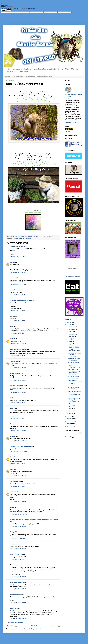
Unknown (13, 492)
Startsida (34, 626)
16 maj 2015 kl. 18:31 (18, 403)
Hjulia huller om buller (18, 246)
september (72, 334)
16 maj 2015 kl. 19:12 (18, 418)
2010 (69, 426)
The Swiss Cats (15, 481)
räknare (68, 131)
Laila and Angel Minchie (18, 349)
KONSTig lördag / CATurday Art (74, 388)
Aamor (12, 408)
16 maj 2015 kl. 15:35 (18, 368)
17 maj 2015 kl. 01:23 (18, 526)
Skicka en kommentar (16, 622)
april (70, 406)
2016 (69, 322)
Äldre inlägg (56, 626)
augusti (71, 337)
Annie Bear (14, 457)
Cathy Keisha (15, 532)
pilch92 (13, 339)
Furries (12, 424)
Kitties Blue (14, 608)
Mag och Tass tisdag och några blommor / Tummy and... (75, 372)
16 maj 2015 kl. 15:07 (18, 343)
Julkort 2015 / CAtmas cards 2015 (39, 76)
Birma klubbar (18, 76)
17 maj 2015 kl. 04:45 (18, 538)
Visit (73, 277)
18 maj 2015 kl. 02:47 (18, 589)
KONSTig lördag (26, 239)
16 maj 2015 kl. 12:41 (18, 333)
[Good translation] (4, 10)
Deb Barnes (14, 361)
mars (70, 408)
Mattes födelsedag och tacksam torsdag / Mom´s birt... (75, 394)
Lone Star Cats (15, 290)
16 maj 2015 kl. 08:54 (18, 295)
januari (71, 413)
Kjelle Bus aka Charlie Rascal (74, 95)
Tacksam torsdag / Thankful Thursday (75, 355)
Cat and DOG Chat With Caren (21, 447)
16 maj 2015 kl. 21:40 (18, 476)
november (72, 329)
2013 (69, 419)
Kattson (13, 398)
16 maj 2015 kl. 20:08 (18, 441)
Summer (13, 278)
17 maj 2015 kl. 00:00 (18, 514)
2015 (69, 325)
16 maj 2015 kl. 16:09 (18, 380)
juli (70, 339)
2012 (69, 421)
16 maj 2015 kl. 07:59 (18, 272)
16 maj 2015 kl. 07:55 (18, 256)
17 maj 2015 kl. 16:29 (18, 577)
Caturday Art (17, 239)
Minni (12, 327)
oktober (71, 332)
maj (70, 344)
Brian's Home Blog (16, 554)
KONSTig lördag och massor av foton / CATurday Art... (74, 365)
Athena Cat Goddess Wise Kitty (21, 300)
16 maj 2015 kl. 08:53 (18, 284)
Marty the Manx (16, 373)
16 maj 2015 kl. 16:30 (18, 392)
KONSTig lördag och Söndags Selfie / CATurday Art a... (75, 348)
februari (71, 411)
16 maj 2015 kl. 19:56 (18, 430)
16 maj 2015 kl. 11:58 (18, 321)
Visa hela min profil (72, 122)
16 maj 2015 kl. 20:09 (18, 451)
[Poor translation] (9, 10)
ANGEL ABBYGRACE (17, 386)
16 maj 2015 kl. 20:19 (18, 464)
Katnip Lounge (15, 544)
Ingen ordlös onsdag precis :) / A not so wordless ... (75, 383)
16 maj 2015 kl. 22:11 (18, 486)
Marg (12, 507)
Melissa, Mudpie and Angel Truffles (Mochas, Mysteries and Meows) (34, 520)
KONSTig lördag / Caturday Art (74, 377)
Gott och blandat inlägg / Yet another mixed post (74, 401)
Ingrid (12, 316)
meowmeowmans (16, 595)
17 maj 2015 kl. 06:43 (18, 549)
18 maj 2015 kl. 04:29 (18, 603)
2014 (69, 416)
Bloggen (8, 76)
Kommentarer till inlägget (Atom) (29, 629)
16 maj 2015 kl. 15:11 (17, 356)
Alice (12, 469)
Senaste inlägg (12, 626)
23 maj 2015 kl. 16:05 (18, 619)
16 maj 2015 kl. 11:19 (17, 310)
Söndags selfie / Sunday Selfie (74, 359)
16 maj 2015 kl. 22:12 (18, 502)
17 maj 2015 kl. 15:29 (18, 559)
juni (70, 341)
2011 (69, 424)
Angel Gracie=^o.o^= (17, 582)
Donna (12, 262)
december (72, 327)
